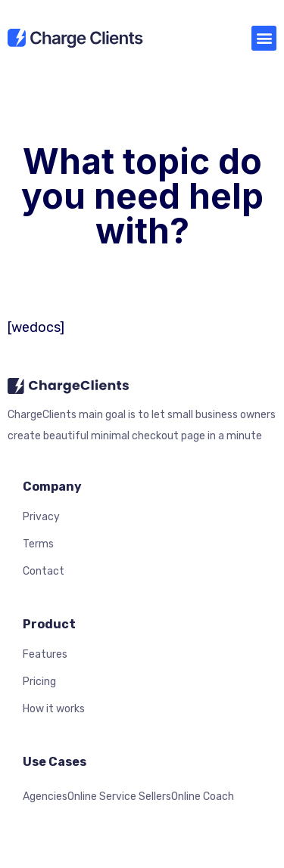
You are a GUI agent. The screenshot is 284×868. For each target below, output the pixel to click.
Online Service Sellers (119, 797)
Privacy (41, 517)
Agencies (45, 797)
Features (45, 654)
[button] (264, 38)
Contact (44, 571)
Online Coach (203, 797)
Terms (38, 544)
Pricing (39, 682)
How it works (54, 709)
